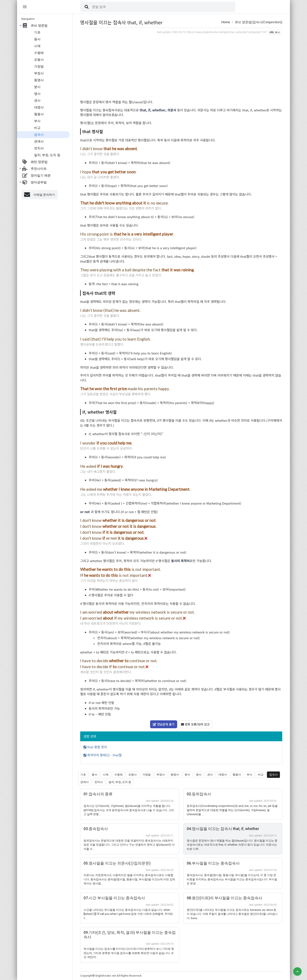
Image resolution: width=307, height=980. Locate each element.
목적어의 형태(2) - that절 (103, 755)
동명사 (39, 80)
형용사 (39, 114)
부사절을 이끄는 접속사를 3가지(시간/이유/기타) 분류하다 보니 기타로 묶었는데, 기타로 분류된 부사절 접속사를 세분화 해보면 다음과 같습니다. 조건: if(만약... (129, 953)
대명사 (39, 107)
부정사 (39, 73)
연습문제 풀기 (164, 724)
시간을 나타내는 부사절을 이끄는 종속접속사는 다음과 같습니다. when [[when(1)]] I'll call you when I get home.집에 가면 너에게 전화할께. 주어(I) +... (128, 914)
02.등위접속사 (199, 794)
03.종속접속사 (96, 829)
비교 (37, 128)
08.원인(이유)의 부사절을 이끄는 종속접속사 (224, 898)
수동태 (39, 53)
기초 (37, 32)
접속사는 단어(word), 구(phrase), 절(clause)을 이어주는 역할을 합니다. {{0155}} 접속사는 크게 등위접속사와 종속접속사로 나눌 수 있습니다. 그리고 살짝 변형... (129, 810)
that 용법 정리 (95, 747)
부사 (37, 121)
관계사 (39, 141)
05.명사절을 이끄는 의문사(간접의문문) (117, 863)
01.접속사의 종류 (98, 794)
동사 (37, 39)
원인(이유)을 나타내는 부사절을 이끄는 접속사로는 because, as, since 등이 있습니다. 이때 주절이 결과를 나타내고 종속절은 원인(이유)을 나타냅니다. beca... (232, 914)
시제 (37, 46)
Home (226, 22)
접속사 (39, 135)
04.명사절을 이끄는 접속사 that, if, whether (223, 829)
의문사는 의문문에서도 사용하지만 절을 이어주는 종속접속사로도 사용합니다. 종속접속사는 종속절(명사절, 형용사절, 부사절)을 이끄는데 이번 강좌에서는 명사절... (129, 879)
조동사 (39, 60)
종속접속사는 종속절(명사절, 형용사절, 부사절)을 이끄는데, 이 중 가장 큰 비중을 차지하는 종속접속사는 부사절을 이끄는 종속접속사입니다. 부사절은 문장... (232, 879)
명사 (37, 94)
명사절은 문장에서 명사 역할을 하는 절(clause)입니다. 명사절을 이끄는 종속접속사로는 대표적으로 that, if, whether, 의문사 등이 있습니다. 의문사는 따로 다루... (232, 845)
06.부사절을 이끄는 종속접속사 (213, 863)
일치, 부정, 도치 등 (47, 155)
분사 (37, 87)
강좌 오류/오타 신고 (195, 724)
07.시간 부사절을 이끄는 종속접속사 (114, 898)
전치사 (39, 148)
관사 (37, 101)
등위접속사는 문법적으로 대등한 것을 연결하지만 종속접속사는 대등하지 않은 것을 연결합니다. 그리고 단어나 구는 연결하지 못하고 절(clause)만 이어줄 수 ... (129, 845)
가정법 (39, 66)
